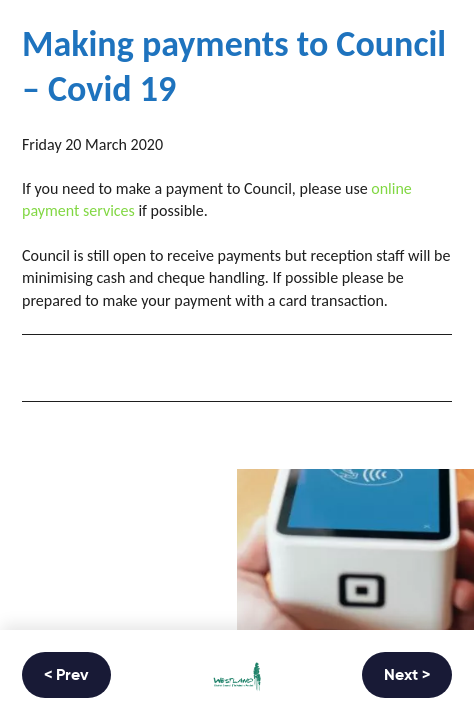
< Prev (66, 676)
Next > (407, 676)
